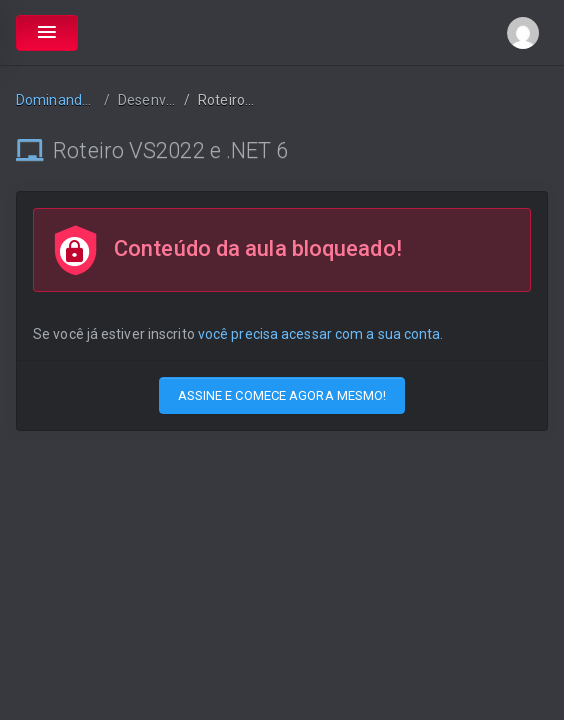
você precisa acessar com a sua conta (319, 334)
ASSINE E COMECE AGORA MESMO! (282, 395)
